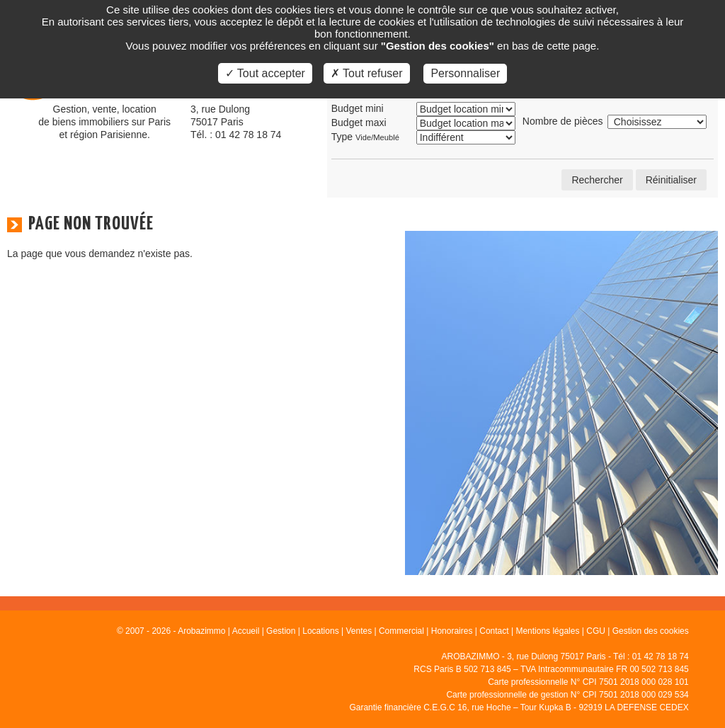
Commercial (401, 631)
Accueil (246, 631)
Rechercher (597, 180)
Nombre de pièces (563, 121)
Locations (320, 631)
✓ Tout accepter (265, 73)
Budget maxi (359, 123)
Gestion (281, 631)
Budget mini (358, 108)
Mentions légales (547, 631)
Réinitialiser (671, 180)
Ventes (359, 631)
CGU (596, 631)
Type (365, 137)
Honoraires (452, 631)
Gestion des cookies (651, 631)
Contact (494, 631)
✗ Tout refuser (367, 73)
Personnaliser (465, 73)
